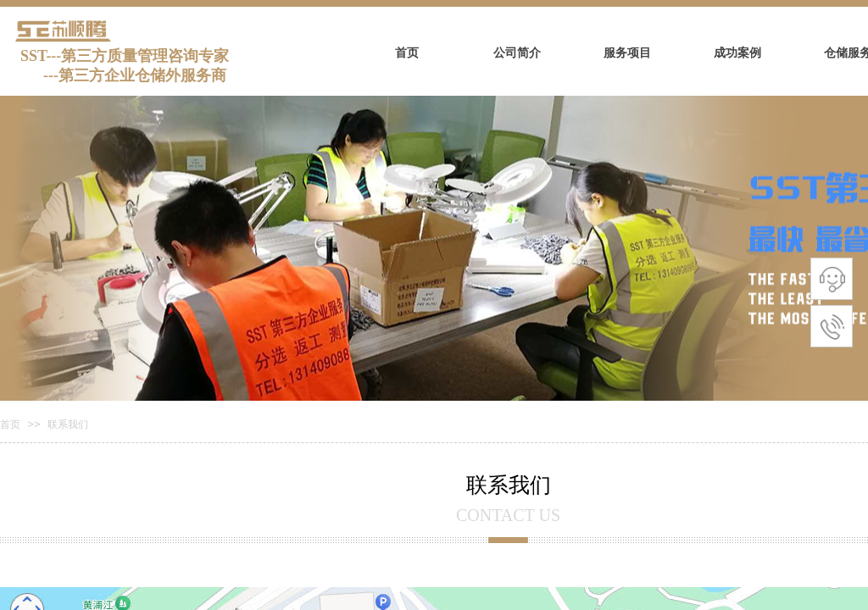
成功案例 (737, 53)
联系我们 (68, 424)
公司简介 (517, 53)
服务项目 (627, 53)
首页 (407, 53)
